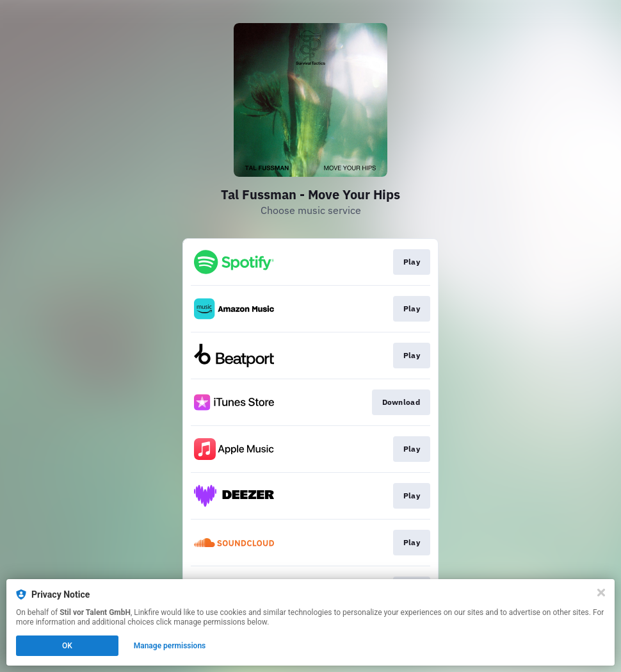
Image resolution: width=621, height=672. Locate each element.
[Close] (601, 593)
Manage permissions (170, 646)
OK (67, 646)
